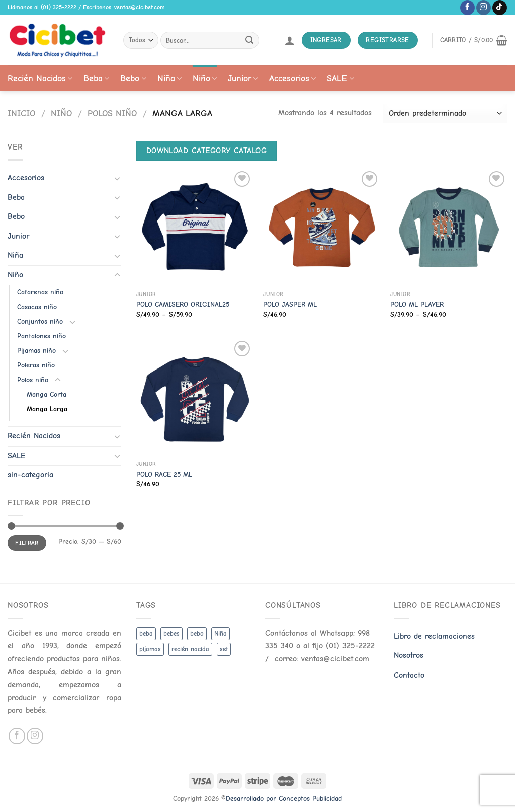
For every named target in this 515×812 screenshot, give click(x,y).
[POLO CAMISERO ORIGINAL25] (195, 227)
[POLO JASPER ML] (322, 227)
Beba (96, 78)
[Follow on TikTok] (500, 8)
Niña (169, 78)
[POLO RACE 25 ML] (195, 397)
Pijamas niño (36, 351)
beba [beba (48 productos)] (146, 634)
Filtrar (27, 543)
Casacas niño (37, 307)
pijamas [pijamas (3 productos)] (150, 649)
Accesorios (292, 78)
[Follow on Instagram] (484, 8)
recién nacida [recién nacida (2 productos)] (190, 649)
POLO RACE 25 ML (164, 474)
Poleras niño (36, 365)
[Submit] (249, 40)
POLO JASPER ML (290, 304)
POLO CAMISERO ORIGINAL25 (183, 304)
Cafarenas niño (40, 292)
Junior (243, 78)
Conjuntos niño (40, 321)
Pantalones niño (41, 336)
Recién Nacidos (40, 78)
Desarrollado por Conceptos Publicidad (284, 799)
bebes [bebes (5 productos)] (171, 634)
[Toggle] (117, 178)
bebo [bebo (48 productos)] (197, 634)
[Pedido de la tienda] (445, 114)
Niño (205, 78)
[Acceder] (290, 40)
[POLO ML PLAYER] (449, 227)
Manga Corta (47, 394)
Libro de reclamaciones (434, 636)
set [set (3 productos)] (224, 649)
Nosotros (409, 655)
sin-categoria (30, 475)
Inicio (21, 113)
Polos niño (112, 113)
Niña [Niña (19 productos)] (221, 634)
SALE (340, 78)
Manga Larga (47, 409)
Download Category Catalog (207, 151)
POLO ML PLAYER (417, 304)
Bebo (133, 78)
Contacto (409, 675)
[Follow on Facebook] (467, 8)
